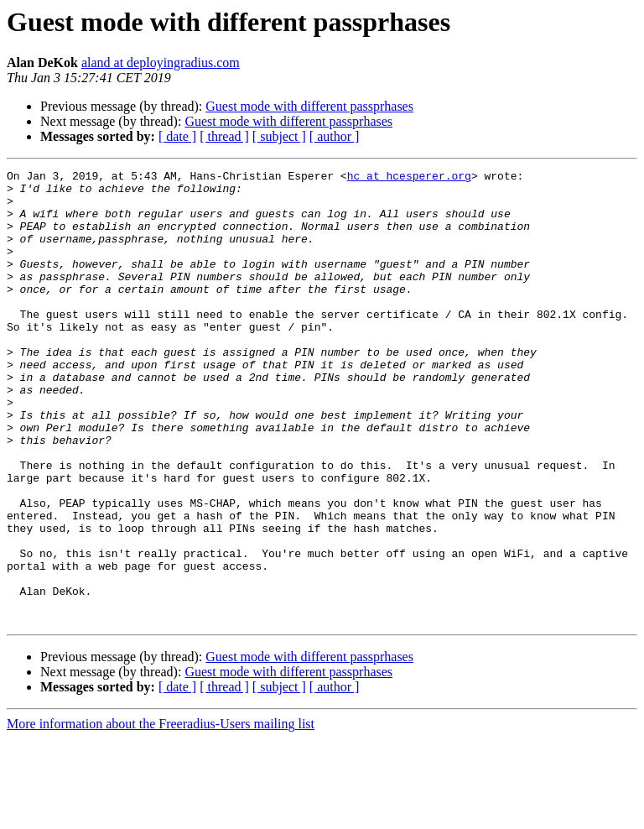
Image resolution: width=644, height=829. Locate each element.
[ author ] (335, 136)
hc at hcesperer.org (409, 178)
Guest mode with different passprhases (309, 106)
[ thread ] (224, 136)
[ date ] (177, 136)
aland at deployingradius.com (161, 63)
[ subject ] (279, 136)
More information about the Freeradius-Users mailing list (161, 814)
